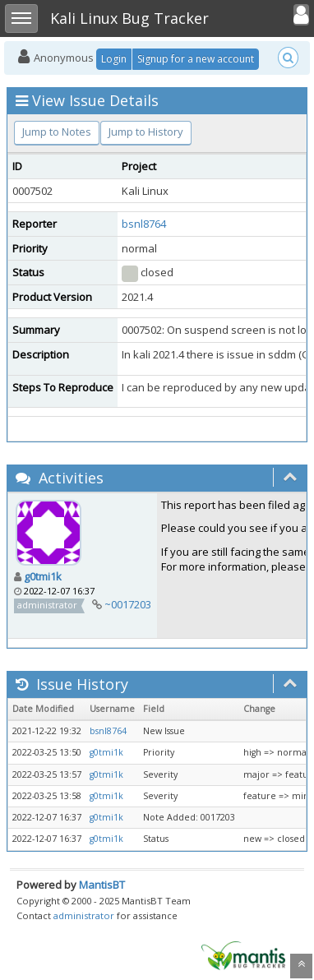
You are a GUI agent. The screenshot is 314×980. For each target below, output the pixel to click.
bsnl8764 (144, 224)
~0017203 (128, 604)
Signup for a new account (196, 59)
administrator (84, 915)
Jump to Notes (57, 132)
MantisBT (102, 885)
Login (114, 59)
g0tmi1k (43, 576)
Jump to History (146, 132)
